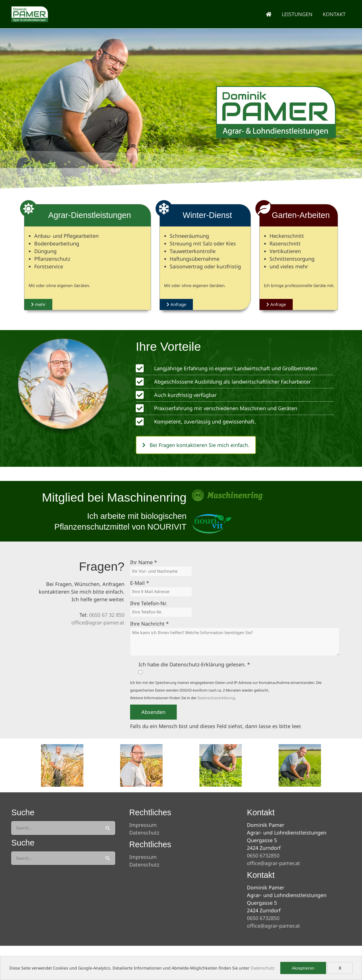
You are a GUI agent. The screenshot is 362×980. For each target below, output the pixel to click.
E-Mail (140, 583)
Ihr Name (144, 562)
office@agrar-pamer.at (98, 622)
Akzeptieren (303, 968)
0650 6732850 (263, 855)
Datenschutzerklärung (216, 698)
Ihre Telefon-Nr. (148, 603)
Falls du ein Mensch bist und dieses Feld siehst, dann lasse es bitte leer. (216, 726)
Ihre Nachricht (149, 624)
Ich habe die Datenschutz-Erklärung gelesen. (194, 664)
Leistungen (297, 14)
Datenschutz (263, 968)
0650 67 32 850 (107, 615)
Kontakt (334, 14)
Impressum (143, 825)
